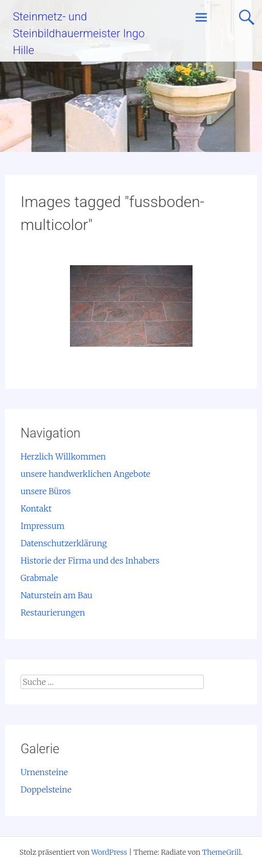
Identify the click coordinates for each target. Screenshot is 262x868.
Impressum (42, 526)
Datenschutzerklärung (64, 543)
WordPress (109, 852)
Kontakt (36, 508)
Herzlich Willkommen (63, 456)
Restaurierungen (53, 612)
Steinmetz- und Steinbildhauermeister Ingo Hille (79, 33)
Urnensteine (44, 772)
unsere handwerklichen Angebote (85, 474)
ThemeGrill (222, 852)
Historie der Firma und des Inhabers (90, 560)
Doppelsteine (46, 789)
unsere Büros (45, 491)
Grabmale (39, 578)
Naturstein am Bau (56, 595)
